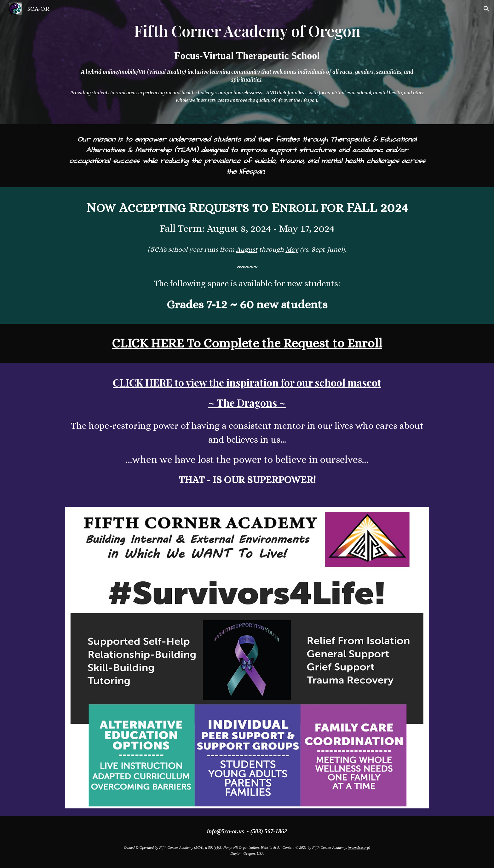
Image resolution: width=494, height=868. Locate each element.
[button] (486, 9)
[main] (247, 62)
